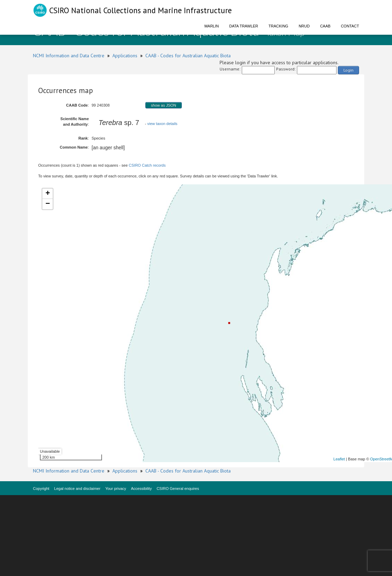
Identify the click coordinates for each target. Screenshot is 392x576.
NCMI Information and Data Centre (69, 56)
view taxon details (163, 124)
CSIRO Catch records (147, 165)
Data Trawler (244, 26)
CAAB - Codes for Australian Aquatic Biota (188, 56)
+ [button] (48, 194)
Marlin (212, 26)
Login (348, 70)
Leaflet (339, 459)
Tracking (278, 26)
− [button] (48, 204)
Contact (350, 26)
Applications (125, 56)
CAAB (325, 26)
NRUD (304, 26)
